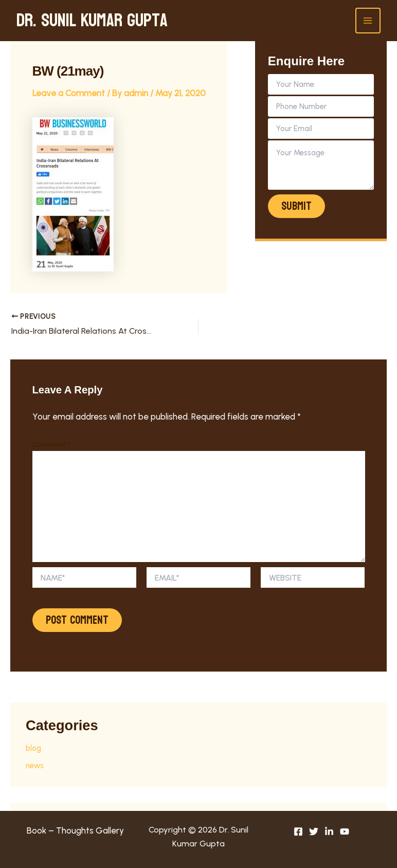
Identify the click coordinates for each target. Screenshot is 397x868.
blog (33, 748)
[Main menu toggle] (368, 21)
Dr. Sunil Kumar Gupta (92, 21)
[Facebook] (298, 831)
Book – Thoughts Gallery (75, 830)
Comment (51, 445)
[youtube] (345, 831)
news (35, 766)
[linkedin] (329, 831)
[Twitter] (314, 831)
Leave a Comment (69, 93)
